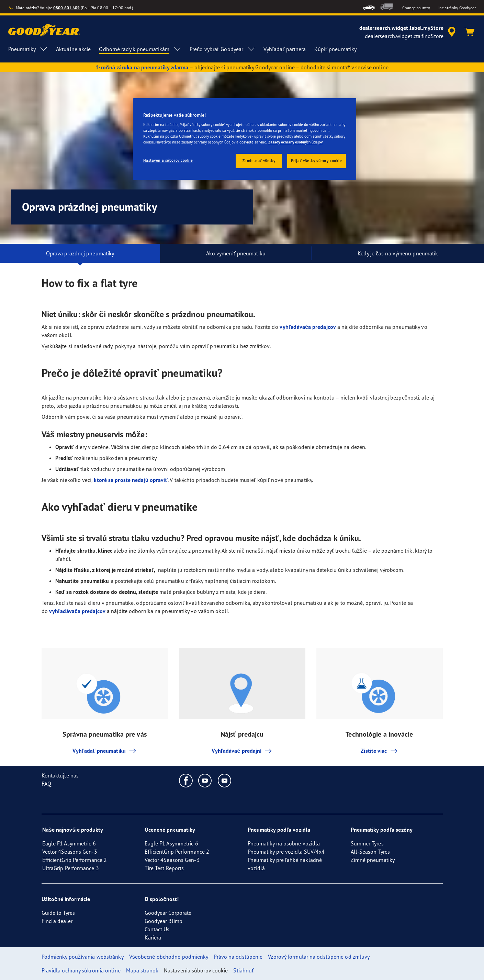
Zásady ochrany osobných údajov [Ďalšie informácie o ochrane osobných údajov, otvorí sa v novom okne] (295, 142)
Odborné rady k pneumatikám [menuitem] (140, 49)
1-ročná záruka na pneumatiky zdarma (142, 67)
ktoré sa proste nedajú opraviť (131, 480)
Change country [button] (416, 8)
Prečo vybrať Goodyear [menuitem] (222, 49)
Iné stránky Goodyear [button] (457, 8)
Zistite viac (379, 751)
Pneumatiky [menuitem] (28, 49)
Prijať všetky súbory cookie (316, 161)
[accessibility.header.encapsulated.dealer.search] (409, 32)
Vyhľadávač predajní (242, 751)
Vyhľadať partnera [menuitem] (285, 49)
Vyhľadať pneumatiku (105, 751)
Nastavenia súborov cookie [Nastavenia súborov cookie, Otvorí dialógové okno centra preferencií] (168, 160)
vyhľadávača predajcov (308, 327)
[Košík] (470, 32)
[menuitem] (369, 7)
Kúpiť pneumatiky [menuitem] (336, 49)
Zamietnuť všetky (259, 161)
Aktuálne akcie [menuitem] (73, 49)
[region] (245, 139)
